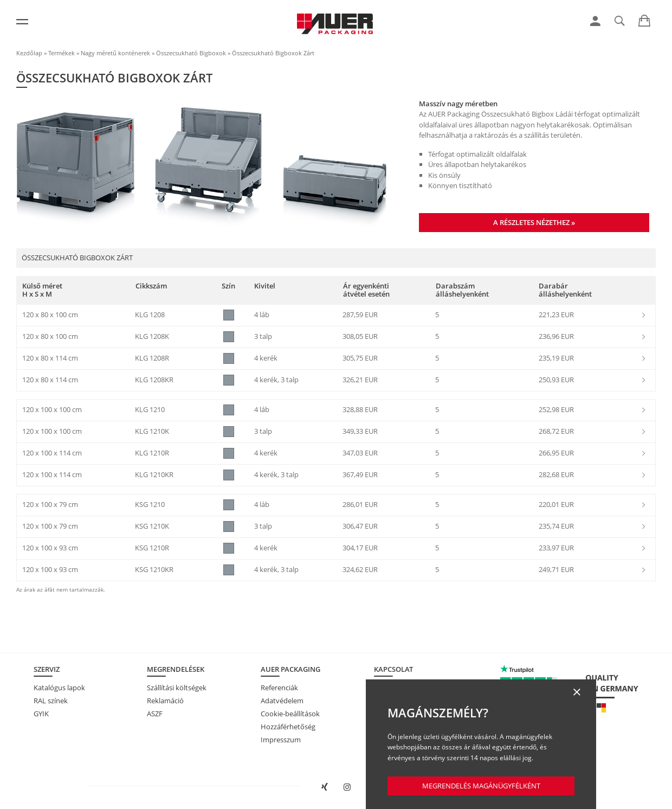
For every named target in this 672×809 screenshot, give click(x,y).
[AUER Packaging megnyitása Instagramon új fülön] (347, 787)
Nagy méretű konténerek (115, 53)
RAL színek (51, 701)
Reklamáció (165, 701)
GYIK (41, 714)
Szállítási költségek (177, 688)
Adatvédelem (282, 701)
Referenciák (279, 688)
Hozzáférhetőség (288, 727)
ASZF (155, 714)
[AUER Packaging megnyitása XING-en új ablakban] (325, 787)
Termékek (62, 53)
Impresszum (281, 740)
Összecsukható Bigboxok (191, 53)
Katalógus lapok (59, 688)
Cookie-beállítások (290, 714)
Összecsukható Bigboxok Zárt (273, 53)
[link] (595, 21)
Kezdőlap (29, 53)
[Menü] (22, 22)
